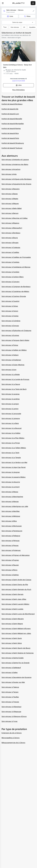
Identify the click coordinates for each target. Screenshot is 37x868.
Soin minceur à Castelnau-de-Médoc (15, 291)
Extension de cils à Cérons (12, 733)
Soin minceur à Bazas (10, 194)
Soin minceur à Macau (10, 492)
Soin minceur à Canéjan (10, 272)
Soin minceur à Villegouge (11, 712)
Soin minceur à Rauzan (10, 565)
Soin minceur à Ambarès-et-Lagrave (15, 160)
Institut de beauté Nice (10, 133)
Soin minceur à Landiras (11, 399)
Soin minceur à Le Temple (11, 458)
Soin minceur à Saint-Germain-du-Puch (16, 589)
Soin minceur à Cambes (10, 262)
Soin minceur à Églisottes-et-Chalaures (16, 331)
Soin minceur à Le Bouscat (12, 428)
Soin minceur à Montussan (12, 526)
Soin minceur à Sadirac (10, 575)
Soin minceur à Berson (10, 213)
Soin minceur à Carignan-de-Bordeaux (16, 287)
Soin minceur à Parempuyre (12, 531)
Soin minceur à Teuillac (10, 697)
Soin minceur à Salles (10, 672)
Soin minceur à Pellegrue (11, 536)
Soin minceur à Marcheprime (12, 497)
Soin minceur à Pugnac (10, 560)
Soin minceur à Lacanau (11, 394)
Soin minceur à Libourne (11, 482)
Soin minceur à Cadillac (10, 252)
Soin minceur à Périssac (11, 541)
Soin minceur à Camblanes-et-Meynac (16, 267)
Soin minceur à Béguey (10, 204)
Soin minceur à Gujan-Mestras (13, 365)
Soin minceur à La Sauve (11, 384)
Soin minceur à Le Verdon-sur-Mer (14, 462)
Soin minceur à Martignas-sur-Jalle (15, 506)
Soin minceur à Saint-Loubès (12, 609)
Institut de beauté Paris (10, 138)
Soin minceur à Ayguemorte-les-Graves (16, 184)
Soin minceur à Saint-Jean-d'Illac (14, 599)
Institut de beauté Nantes (11, 128)
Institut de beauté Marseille (12, 119)
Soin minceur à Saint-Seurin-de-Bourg (16, 648)
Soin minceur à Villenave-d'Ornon (14, 716)
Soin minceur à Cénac (10, 306)
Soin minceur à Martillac (11, 511)
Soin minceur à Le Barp (10, 423)
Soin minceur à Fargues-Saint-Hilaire (15, 340)
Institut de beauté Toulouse (12, 148)
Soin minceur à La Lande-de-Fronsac (15, 379)
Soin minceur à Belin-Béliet (12, 208)
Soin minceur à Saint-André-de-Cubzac (16, 580)
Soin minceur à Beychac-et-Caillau (15, 218)
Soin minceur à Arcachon (11, 169)
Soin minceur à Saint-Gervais (12, 594)
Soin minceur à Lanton (10, 409)
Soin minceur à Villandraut (11, 707)
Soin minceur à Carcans (11, 282)
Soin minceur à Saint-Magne (12, 624)
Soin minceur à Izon (9, 370)
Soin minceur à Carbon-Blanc (13, 277)
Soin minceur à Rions (9, 570)
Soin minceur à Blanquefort (12, 228)
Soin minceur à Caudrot (10, 301)
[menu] (3, 3)
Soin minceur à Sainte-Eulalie (13, 658)
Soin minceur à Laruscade (11, 414)
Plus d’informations (18, 90)
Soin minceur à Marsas (10, 502)
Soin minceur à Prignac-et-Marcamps (16, 555)
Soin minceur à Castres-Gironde (14, 296)
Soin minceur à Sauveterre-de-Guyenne (16, 677)
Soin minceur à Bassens (11, 189)
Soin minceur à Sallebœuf (11, 668)
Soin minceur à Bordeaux (11, 233)
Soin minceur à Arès (9, 174)
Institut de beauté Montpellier (13, 124)
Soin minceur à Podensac (11, 550)
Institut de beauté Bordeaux (12, 104)
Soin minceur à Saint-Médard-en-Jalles (16, 633)
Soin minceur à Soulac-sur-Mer (13, 682)
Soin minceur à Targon (10, 692)
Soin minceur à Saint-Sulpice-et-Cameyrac (18, 653)
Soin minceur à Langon (10, 404)
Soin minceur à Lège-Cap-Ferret (14, 467)
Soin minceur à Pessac (10, 545)
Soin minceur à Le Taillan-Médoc (14, 448)
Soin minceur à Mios (9, 521)
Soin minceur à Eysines (10, 335)
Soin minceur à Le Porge (11, 443)
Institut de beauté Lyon (10, 114)
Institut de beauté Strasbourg (13, 143)
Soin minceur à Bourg (10, 238)
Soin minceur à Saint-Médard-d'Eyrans (16, 629)
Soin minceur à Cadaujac (11, 247)
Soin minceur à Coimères (11, 321)
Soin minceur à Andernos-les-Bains (15, 164)
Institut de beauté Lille (10, 109)
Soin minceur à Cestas (10, 316)
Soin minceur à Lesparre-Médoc (14, 477)
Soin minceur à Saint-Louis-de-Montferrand (18, 614)
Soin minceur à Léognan (11, 472)
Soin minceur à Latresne (11, 418)
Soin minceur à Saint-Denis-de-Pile (15, 585)
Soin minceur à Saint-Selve (12, 643)
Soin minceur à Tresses (10, 702)
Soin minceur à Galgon (10, 355)
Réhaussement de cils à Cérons (13, 743)
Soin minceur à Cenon (10, 311)
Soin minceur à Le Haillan (11, 433)
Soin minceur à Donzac (10, 326)
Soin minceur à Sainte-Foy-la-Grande (15, 663)
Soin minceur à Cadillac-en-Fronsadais (16, 257)
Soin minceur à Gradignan (11, 360)
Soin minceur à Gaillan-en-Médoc (14, 350)
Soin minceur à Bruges (10, 243)
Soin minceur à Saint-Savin (12, 638)
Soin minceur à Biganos (10, 223)
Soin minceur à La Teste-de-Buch (14, 389)
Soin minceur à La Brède (11, 374)
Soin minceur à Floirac (10, 345)
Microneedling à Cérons (11, 738)
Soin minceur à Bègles (10, 199)
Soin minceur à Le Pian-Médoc (13, 438)
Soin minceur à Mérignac (11, 516)
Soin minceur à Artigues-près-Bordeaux (17, 179)
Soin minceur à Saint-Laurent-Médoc (15, 604)
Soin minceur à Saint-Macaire (13, 619)
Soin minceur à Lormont (11, 487)
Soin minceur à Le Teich (10, 453)
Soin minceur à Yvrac (10, 721)
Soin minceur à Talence (10, 687)
